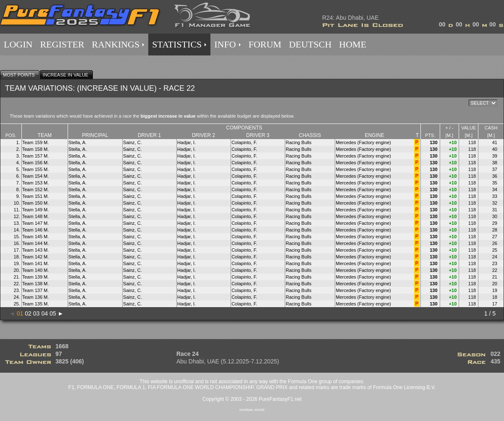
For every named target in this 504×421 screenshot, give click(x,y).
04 (45, 313)
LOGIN (18, 44)
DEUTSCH (310, 44)
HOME (353, 44)
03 (37, 313)
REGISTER (62, 44)
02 (28, 313)
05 (53, 313)
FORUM (265, 44)
